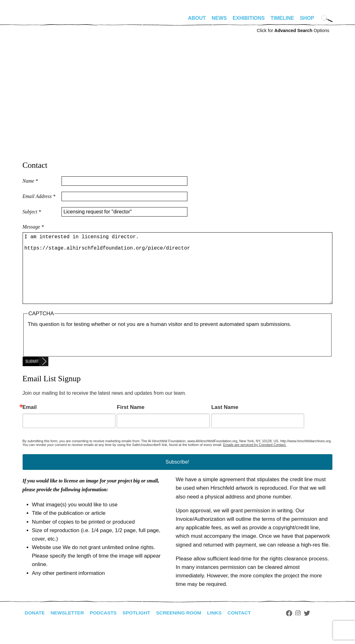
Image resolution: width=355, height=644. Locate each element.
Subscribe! (177, 477)
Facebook (297, 628)
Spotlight (140, 628)
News (219, 18)
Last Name (225, 422)
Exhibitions (249, 18)
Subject (32, 212)
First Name (131, 422)
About (197, 18)
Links (221, 628)
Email (30, 422)
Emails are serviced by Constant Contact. (255, 460)
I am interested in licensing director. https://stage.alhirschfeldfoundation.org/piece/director (177, 276)
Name (30, 181)
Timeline (282, 18)
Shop (307, 18)
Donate (35, 628)
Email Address (39, 196)
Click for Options (293, 30)
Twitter (314, 628)
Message (33, 227)
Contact (246, 628)
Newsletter (69, 628)
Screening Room (184, 628)
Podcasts (106, 628)
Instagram (306, 628)
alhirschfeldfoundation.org (41, 21)
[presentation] (75, 356)
